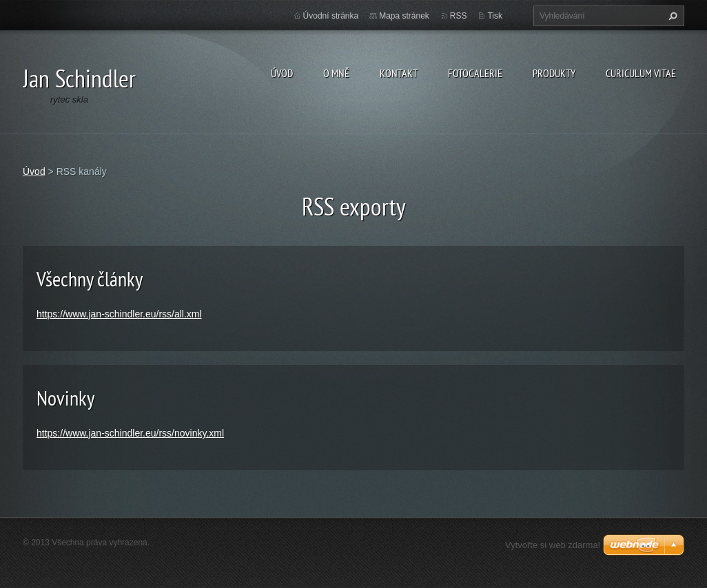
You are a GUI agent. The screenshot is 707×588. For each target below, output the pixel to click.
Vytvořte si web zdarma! (553, 545)
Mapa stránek (404, 16)
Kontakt (399, 73)
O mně (336, 73)
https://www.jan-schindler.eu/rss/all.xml (119, 314)
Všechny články (90, 279)
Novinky (65, 398)
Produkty (554, 73)
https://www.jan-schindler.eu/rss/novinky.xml (130, 433)
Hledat (671, 16)
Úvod (282, 73)
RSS (459, 16)
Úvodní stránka (331, 16)
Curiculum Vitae (641, 73)
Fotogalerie (475, 73)
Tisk (495, 16)
